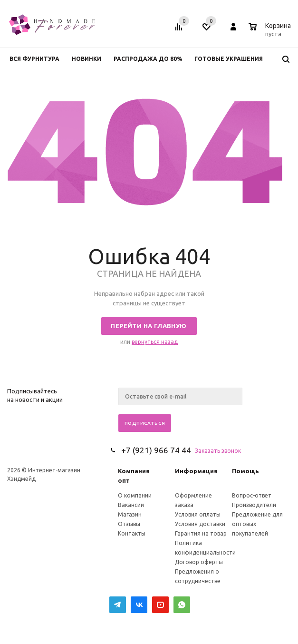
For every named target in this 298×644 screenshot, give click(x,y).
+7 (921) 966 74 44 (156, 450)
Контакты (132, 533)
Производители (254, 505)
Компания (134, 471)
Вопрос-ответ (252, 495)
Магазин (130, 514)
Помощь (245, 471)
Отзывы (129, 524)
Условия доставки (200, 524)
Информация (196, 471)
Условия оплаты (198, 514)
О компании (135, 495)
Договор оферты (199, 562)
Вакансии (131, 505)
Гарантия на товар (201, 533)
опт (124, 480)
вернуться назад (155, 342)
